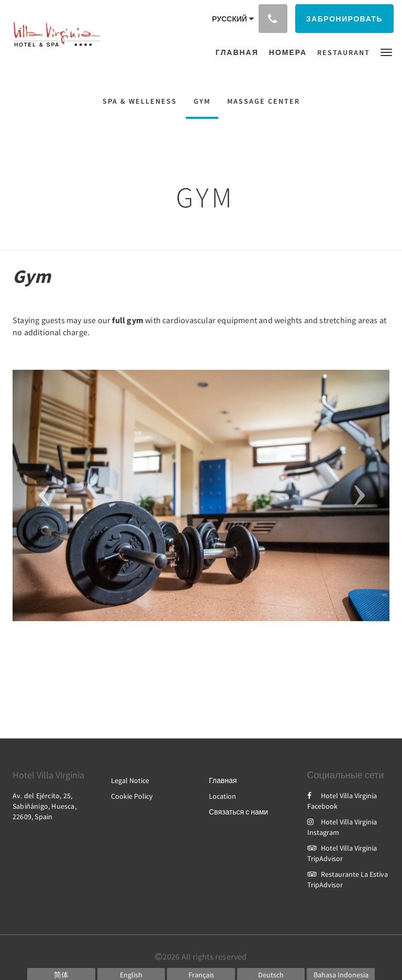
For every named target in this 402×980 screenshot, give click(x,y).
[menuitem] (240, 52)
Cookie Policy (132, 796)
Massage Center (264, 101)
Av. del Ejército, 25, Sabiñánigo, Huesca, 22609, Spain (44, 806)
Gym (202, 101)
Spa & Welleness (140, 101)
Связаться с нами (238, 812)
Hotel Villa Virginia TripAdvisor (342, 853)
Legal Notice (130, 780)
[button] (386, 52)
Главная (223, 780)
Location (222, 796)
